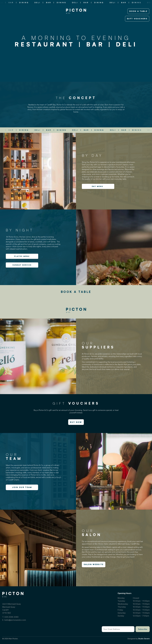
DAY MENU (98, 186)
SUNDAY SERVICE (22, 265)
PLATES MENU (22, 256)
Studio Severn (144, 639)
